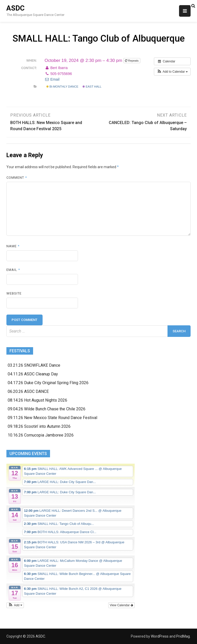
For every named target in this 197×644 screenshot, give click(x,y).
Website (14, 293)
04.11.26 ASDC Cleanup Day (33, 374)
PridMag (183, 636)
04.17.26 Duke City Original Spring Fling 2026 (48, 383)
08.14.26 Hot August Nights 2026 (37, 400)
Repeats (132, 61)
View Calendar (121, 605)
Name (13, 246)
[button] (172, 72)
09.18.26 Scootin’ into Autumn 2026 (39, 426)
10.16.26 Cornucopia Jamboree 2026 (41, 435)
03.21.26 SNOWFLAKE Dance (34, 365)
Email (52, 79)
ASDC (16, 8)
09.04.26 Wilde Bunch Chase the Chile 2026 (47, 409)
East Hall (92, 87)
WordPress (160, 636)
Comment (17, 178)
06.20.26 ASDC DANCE (28, 391)
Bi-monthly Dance (62, 87)
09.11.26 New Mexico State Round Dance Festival (52, 418)
